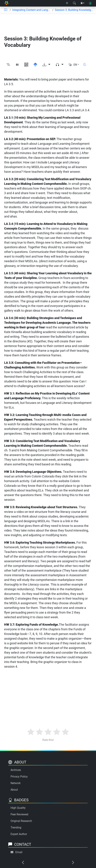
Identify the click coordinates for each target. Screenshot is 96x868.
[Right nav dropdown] (67, 3)
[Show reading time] (85, 65)
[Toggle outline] (8, 65)
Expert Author (19, 834)
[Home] (6, 3)
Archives (16, 770)
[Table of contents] (6, 10)
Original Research (21, 821)
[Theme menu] (82, 3)
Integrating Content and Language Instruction (32, 10)
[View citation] (17, 65)
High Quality (18, 808)
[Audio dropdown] (60, 65)
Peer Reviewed (19, 814)
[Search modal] (74, 3)
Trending (16, 827)
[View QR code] (26, 65)
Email (19, 852)
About (14, 790)
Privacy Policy (19, 777)
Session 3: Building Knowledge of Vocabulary (74, 10)
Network (16, 783)
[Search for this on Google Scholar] (35, 65)
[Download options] (46, 65)
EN (75, 65)
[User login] (90, 3)
